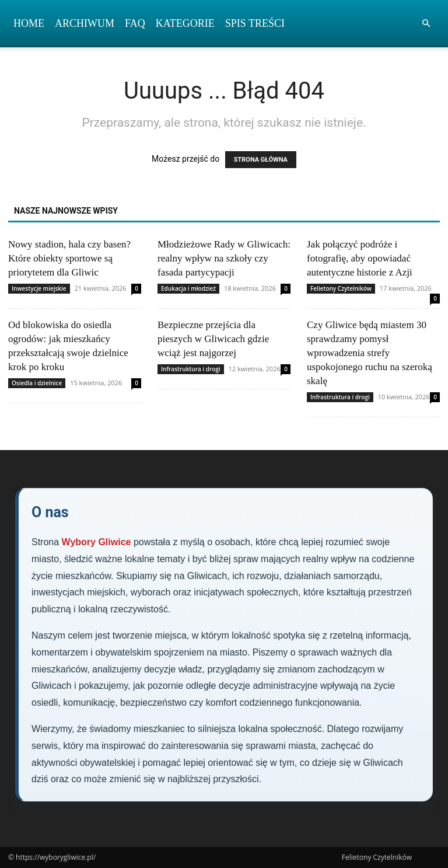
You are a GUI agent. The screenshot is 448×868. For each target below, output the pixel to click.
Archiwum (85, 23)
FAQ (135, 23)
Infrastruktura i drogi (191, 369)
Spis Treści (255, 23)
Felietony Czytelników (341, 288)
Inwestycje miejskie (39, 288)
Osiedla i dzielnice (37, 383)
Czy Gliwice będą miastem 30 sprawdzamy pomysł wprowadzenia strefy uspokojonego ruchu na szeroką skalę (370, 353)
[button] (426, 24)
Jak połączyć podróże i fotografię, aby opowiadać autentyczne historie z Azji (360, 258)
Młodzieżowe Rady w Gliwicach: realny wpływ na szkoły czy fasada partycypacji (224, 258)
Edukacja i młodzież (188, 288)
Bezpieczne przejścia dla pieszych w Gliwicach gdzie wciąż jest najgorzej (213, 339)
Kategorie (185, 23)
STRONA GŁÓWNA (261, 160)
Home (29, 23)
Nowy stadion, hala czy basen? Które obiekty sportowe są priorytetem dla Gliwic (69, 258)
